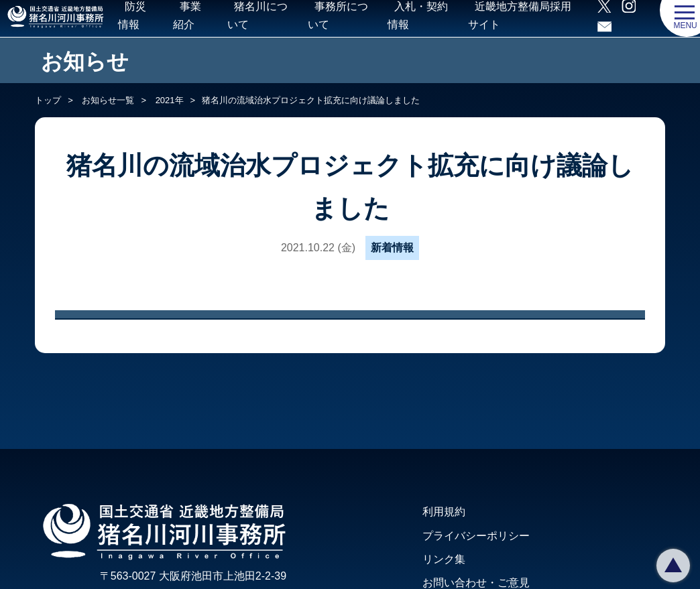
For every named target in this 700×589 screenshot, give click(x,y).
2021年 (168, 100)
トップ (48, 100)
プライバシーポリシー (476, 536)
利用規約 (444, 512)
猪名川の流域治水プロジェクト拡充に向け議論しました (311, 100)
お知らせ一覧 (107, 100)
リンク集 (444, 559)
